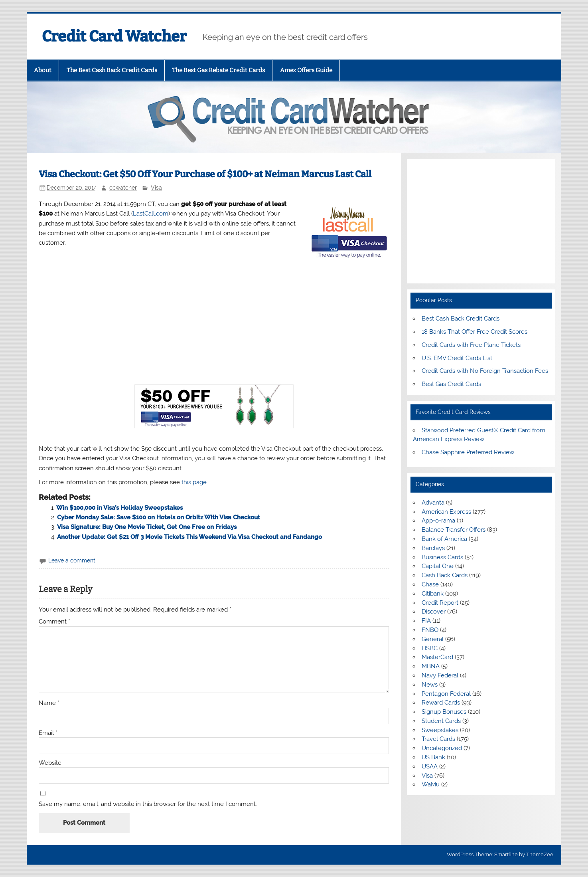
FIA (426, 621)
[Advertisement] (214, 322)
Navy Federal (440, 675)
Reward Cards (441, 703)
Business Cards (442, 557)
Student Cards (441, 721)
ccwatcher (123, 188)
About (43, 70)
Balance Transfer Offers (454, 530)
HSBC (430, 648)
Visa (156, 188)
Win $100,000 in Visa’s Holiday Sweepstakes (119, 508)
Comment (54, 622)
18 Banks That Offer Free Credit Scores (475, 332)
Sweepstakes (440, 730)
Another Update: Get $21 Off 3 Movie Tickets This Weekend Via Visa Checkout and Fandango (189, 537)
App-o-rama (438, 521)
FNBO (430, 630)
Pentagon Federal (446, 694)
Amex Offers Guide (306, 70)
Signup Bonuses (444, 712)
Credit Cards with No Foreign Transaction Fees (485, 371)
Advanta (433, 503)
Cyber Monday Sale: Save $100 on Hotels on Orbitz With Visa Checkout (159, 517)
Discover (434, 612)
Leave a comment (72, 560)
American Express (446, 512)
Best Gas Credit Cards (451, 384)
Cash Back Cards (445, 575)
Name (49, 703)
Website (50, 763)
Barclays (433, 548)
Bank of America (444, 539)
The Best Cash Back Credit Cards (112, 70)
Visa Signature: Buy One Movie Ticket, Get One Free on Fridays (147, 527)
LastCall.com (151, 214)
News (430, 685)
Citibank (433, 594)
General (433, 639)
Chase (430, 584)
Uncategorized (442, 748)
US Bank (433, 757)
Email (48, 733)
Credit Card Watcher (114, 36)
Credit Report (440, 603)
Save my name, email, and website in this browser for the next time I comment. (148, 804)
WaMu (431, 784)
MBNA (431, 666)
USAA (430, 766)
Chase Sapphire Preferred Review (468, 452)
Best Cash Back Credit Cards (461, 319)
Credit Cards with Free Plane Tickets (471, 345)
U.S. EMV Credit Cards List (457, 358)
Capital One (438, 566)
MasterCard (437, 657)
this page (194, 482)
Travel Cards (438, 739)
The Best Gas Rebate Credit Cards (218, 70)
